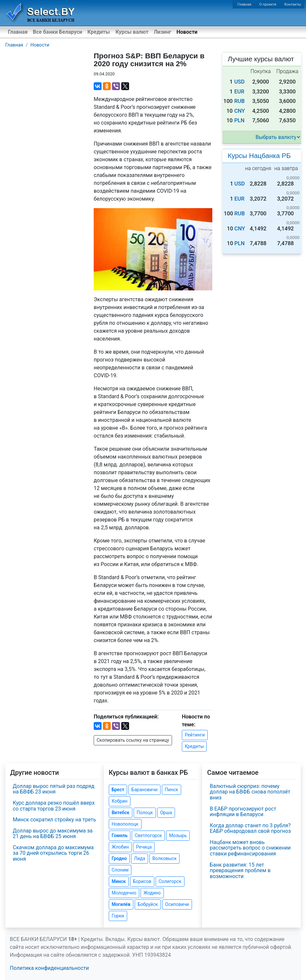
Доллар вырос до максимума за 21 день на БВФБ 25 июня (53, 834)
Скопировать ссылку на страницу (133, 740)
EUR (239, 92)
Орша (166, 813)
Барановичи (144, 790)
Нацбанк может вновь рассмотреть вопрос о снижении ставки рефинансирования (250, 848)
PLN (239, 120)
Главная (245, 4)
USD (239, 82)
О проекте (268, 4)
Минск (119, 881)
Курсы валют (132, 32)
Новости (187, 32)
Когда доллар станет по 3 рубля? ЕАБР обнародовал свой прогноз (250, 828)
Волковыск (164, 858)
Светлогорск (148, 835)
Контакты (293, 4)
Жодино (152, 893)
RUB (239, 101)
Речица (144, 847)
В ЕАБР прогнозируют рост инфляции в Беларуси (243, 812)
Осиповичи (177, 904)
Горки (118, 916)
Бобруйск (148, 904)
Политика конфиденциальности (49, 968)
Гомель (120, 835)
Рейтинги (195, 735)
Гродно (119, 858)
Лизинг (162, 32)
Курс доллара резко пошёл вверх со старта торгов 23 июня (54, 806)
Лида (140, 858)
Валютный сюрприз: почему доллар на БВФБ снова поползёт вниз (250, 792)
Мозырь (178, 835)
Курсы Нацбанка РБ (259, 156)
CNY (240, 111)
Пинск (172, 790)
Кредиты (99, 32)
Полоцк (145, 813)
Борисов (142, 881)
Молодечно (124, 893)
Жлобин (120, 847)
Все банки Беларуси (57, 32)
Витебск (121, 813)
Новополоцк (125, 824)
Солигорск (170, 881)
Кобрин (120, 801)
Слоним (120, 870)
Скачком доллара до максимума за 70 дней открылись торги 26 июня (53, 853)
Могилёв (121, 904)
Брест (118, 790)
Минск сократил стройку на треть (54, 820)
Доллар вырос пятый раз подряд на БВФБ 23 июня (54, 789)
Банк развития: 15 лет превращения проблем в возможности (240, 871)
